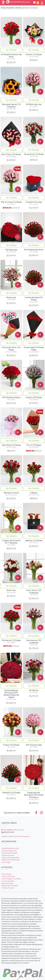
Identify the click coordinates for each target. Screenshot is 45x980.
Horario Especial (8, 855)
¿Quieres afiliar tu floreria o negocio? (16, 836)
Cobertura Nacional (9, 851)
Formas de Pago (8, 881)
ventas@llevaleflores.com (13, 830)
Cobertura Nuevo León (10, 848)
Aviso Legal (6, 862)
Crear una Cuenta (8, 876)
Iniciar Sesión (7, 874)
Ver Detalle (11, 50)
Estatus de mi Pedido (10, 886)
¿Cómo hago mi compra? (11, 879)
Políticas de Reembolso (11, 860)
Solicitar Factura (8, 888)
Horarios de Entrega (9, 853)
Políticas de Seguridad (10, 858)
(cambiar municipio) (30, 8)
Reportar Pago (7, 883)
